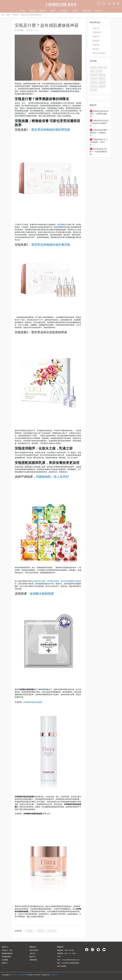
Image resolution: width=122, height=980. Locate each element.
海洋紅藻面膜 (66, 581)
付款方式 (32, 953)
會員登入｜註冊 (7, 950)
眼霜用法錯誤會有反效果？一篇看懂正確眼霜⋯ (99, 114)
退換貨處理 (33, 960)
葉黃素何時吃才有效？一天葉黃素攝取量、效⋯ (99, 151)
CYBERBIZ (53, 975)
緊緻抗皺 (102, 75)
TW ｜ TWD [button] (101, 3)
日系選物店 (64, 11)
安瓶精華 (40, 931)
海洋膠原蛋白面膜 (39, 581)
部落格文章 (97, 32)
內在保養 (99, 71)
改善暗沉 (94, 86)
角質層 (60, 225)
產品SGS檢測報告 (99, 53)
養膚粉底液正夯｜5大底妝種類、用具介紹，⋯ (99, 142)
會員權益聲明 (6, 957)
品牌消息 (96, 45)
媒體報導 (96, 41)
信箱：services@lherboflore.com (68, 960)
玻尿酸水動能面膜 (42, 593)
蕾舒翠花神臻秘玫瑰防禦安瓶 (51, 130)
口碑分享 (96, 28)
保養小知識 (52, 931)
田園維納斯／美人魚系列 (52, 477)
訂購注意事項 (34, 950)
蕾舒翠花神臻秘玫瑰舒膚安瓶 (51, 244)
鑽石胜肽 (102, 79)
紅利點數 (5, 960)
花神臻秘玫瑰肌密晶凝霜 (33, 702)
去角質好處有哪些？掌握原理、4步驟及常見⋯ (99, 132)
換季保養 (29, 931)
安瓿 (23, 103)
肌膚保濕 (94, 82)
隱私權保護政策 (7, 953)
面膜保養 (102, 82)
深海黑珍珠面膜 (53, 581)
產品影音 (96, 49)
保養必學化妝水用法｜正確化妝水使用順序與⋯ (99, 123)
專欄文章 (96, 36)
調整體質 (94, 75)
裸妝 (92, 71)
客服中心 (5, 963)
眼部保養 (102, 86)
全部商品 (22, 11)
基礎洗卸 (94, 67)
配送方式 (32, 957)
